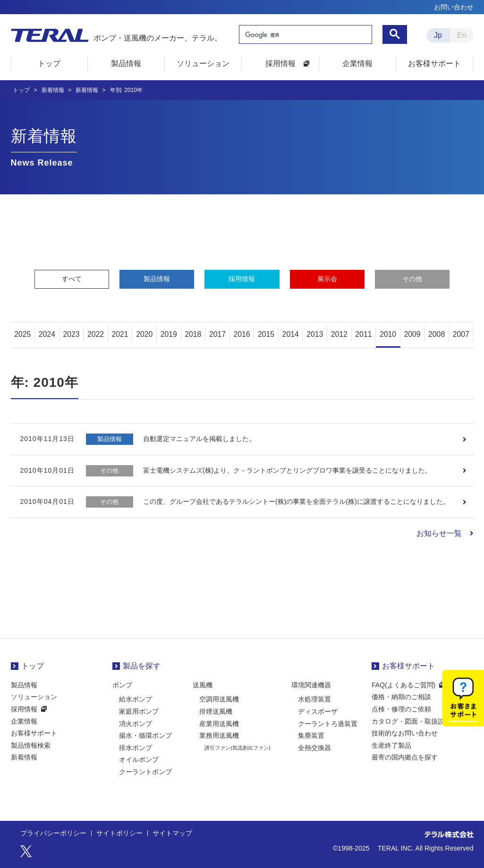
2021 (120, 334)
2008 (437, 334)
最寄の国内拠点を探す (405, 758)
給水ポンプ (136, 700)
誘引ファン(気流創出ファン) (237, 748)
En (462, 35)
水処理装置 (314, 700)
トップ (33, 666)
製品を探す (142, 666)
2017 (218, 334)
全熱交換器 (314, 748)
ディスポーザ (318, 711)
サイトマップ (172, 834)
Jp (438, 35)
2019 (169, 334)
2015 (266, 334)
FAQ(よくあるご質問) (403, 685)
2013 (315, 334)
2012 (340, 334)
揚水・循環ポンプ (145, 736)
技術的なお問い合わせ (405, 734)
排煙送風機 (216, 711)
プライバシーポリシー (53, 834)
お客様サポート (34, 734)
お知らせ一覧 (439, 533)
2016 (242, 334)
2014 (290, 334)
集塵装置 (311, 736)
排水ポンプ (136, 748)
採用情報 (242, 279)
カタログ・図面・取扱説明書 (415, 721)
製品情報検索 (31, 745)
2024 (47, 334)
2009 (412, 334)
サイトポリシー (119, 834)
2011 (364, 334)
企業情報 (24, 721)
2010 (388, 334)
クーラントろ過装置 (328, 724)
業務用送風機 (219, 736)
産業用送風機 (219, 724)
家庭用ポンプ (139, 711)
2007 (461, 334)
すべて (72, 279)
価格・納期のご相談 (401, 697)
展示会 (327, 279)
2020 (144, 334)
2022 (96, 334)
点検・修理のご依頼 (401, 709)
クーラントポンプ (145, 772)
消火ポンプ (136, 724)
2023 (71, 334)
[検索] (305, 35)
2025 (23, 334)
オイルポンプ (139, 760)
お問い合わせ (454, 7)
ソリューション (34, 697)
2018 (193, 334)
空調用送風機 (219, 700)
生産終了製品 (391, 745)
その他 (412, 279)
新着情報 (24, 758)
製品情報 (157, 279)
